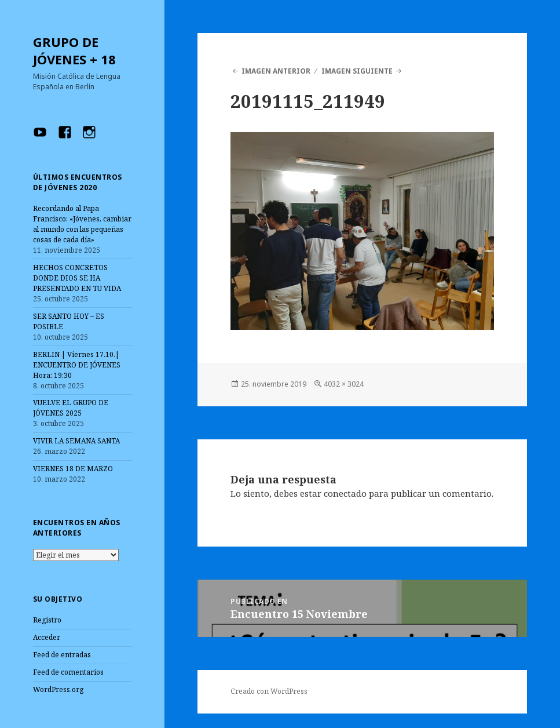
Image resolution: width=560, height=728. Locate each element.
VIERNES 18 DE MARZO (73, 469)
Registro (47, 620)
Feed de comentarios (68, 672)
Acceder (47, 637)
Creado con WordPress (269, 691)
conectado (345, 493)
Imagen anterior (276, 71)
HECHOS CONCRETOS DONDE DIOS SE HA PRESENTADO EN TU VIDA (77, 278)
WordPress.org (58, 689)
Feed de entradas (62, 655)
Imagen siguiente (357, 71)
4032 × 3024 (344, 384)
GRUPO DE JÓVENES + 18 (74, 50)
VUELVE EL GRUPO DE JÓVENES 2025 (71, 408)
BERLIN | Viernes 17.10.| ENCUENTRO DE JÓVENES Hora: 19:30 (77, 365)
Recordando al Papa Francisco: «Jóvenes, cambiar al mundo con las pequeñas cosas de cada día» (82, 224)
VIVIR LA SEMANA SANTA (76, 441)
